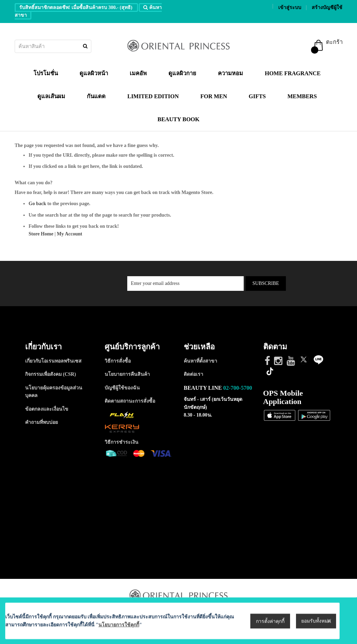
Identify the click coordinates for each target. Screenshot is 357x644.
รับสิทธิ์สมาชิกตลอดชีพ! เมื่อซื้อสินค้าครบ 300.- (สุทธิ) (76, 7)
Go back (37, 204)
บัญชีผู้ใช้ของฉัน (122, 388)
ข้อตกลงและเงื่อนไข (47, 409)
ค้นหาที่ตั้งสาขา (200, 361)
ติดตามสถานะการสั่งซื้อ (130, 401)
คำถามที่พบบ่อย (41, 422)
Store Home (41, 234)
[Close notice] (329, 633)
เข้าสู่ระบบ (290, 7)
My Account (70, 234)
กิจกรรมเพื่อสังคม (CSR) (51, 374)
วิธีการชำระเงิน (121, 442)
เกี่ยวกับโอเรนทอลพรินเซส (53, 361)
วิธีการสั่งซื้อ (118, 361)
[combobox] (53, 46)
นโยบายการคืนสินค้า (127, 374)
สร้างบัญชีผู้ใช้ (327, 7)
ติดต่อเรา (193, 374)
